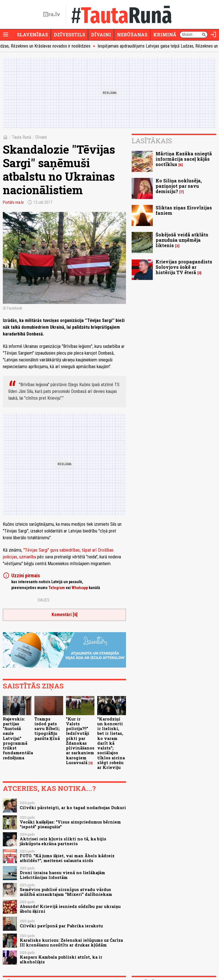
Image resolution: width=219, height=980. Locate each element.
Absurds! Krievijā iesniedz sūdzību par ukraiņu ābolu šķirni (70, 909)
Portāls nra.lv (13, 202)
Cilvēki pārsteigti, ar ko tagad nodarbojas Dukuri (73, 808)
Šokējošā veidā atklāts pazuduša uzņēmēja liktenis (182, 240)
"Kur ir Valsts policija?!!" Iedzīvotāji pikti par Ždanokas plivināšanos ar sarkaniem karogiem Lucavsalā (80, 741)
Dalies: (44, 600)
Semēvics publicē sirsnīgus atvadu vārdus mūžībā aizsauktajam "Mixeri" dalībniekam (66, 892)
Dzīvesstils (69, 34)
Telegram (57, 588)
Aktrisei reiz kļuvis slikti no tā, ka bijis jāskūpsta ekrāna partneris (63, 841)
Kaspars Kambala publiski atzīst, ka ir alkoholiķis (61, 959)
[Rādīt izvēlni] (6, 35)
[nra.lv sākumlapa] (52, 14)
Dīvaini (101, 34)
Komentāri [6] (65, 615)
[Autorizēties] (213, 35)
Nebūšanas (132, 34)
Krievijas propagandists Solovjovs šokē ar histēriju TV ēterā (184, 267)
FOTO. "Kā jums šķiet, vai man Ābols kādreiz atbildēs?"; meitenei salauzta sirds (67, 858)
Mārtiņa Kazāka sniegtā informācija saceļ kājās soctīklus (184, 159)
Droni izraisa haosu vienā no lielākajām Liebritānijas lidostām (62, 875)
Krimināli (167, 34)
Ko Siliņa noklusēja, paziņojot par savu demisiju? (179, 186)
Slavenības (32, 34)
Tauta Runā (22, 137)
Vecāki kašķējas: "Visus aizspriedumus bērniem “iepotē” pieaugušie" (70, 824)
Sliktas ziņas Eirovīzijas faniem (184, 210)
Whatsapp (80, 588)
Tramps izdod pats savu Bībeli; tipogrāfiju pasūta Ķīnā (47, 729)
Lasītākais (152, 141)
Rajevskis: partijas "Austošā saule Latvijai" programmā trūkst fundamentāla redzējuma (18, 738)
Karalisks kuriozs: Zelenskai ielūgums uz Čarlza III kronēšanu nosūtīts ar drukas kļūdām (71, 943)
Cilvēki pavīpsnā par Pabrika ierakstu (61, 926)
